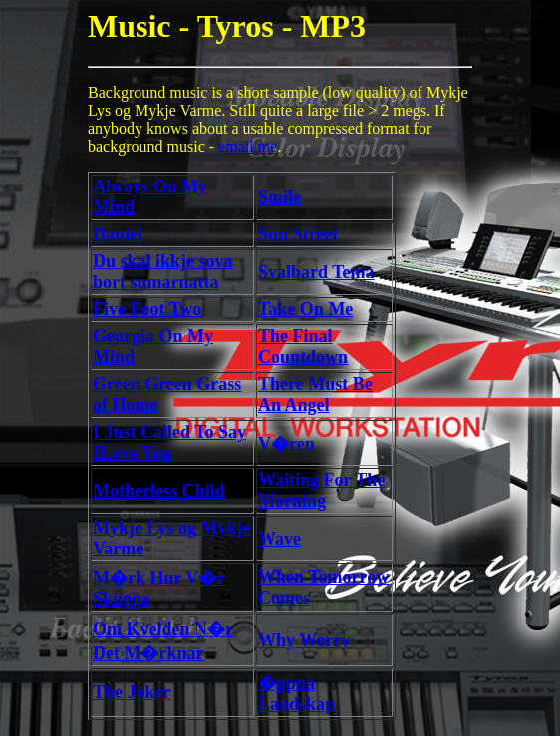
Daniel (118, 234)
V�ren (286, 444)
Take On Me (305, 309)
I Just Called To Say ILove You (169, 442)
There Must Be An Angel (315, 394)
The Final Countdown (303, 347)
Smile (280, 197)
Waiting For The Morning (321, 490)
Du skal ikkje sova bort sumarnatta (163, 272)
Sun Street (298, 234)
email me (248, 146)
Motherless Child (159, 491)
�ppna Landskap (296, 694)
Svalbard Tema (316, 272)
